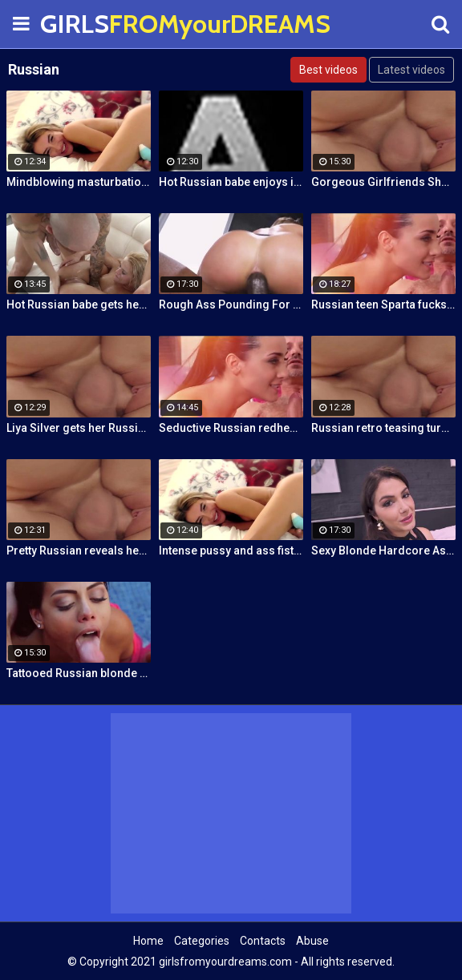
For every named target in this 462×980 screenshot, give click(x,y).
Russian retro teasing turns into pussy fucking (383, 428)
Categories (202, 941)
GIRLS (80, 24)
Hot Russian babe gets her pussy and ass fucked (79, 304)
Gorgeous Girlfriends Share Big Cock (383, 182)
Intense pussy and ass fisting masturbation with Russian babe (231, 550)
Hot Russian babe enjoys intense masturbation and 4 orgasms (231, 182)
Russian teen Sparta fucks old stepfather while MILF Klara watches (383, 304)
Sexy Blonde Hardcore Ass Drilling (383, 550)
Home (148, 941)
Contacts (263, 941)
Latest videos (411, 70)
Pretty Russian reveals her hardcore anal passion (79, 550)
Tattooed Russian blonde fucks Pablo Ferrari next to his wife (79, 673)
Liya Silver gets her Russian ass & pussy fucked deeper (79, 428)
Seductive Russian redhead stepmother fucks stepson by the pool (231, 428)
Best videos (328, 70)
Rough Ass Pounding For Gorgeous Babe (231, 304)
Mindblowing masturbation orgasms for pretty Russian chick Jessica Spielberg (79, 182)
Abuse (312, 941)
